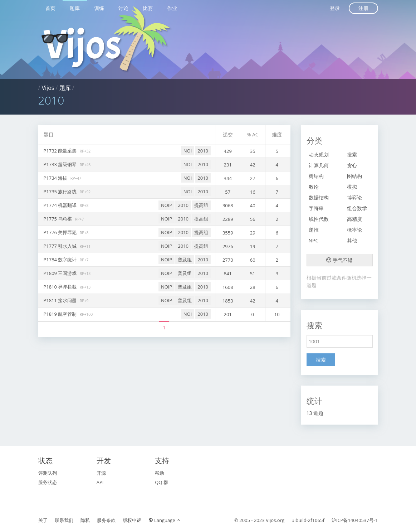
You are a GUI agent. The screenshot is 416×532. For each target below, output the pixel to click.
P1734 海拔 (56, 178)
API (100, 482)
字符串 (316, 208)
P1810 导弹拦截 (61, 287)
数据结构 (319, 197)
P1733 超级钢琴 (61, 164)
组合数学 (357, 208)
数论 (314, 187)
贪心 (352, 165)
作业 (172, 8)
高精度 (354, 219)
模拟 (352, 187)
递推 (314, 230)
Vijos (48, 88)
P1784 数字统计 (61, 260)
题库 (75, 8)
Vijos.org (275, 520)
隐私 (85, 520)
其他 (352, 240)
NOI (188, 151)
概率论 (354, 230)
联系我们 (64, 520)
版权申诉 (132, 520)
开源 (101, 473)
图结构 (354, 176)
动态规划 (319, 154)
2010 (203, 151)
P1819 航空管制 (61, 314)
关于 (43, 520)
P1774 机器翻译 (61, 205)
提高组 (201, 205)
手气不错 (339, 260)
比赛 (148, 8)
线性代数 (319, 219)
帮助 (160, 473)
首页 (50, 8)
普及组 (185, 260)
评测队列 (48, 473)
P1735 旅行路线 (61, 192)
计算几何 (319, 165)
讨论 (123, 8)
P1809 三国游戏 (61, 273)
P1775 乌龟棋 (58, 219)
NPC (314, 240)
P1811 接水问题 (61, 300)
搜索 (352, 154)
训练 (99, 8)
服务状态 (48, 482)
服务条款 (106, 520)
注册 (363, 8)
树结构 (316, 176)
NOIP (167, 205)
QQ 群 (161, 482)
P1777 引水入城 (61, 246)
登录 (335, 8)
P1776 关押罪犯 (61, 232)
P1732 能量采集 (61, 151)
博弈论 (354, 197)
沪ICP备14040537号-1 (355, 520)
